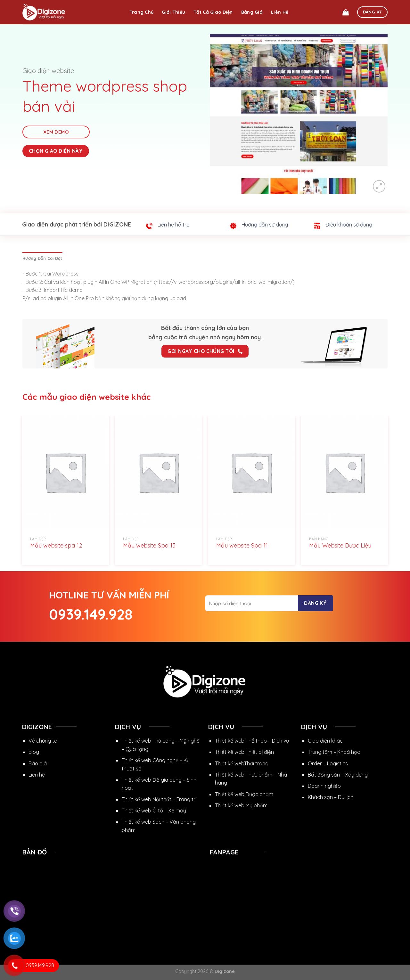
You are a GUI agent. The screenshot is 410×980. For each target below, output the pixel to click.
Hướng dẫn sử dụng (265, 225)
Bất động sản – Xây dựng (338, 775)
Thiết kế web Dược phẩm (244, 794)
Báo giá (38, 763)
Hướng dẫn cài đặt (42, 258)
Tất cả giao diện (213, 12)
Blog (34, 752)
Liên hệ (280, 12)
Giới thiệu (173, 12)
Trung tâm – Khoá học (334, 752)
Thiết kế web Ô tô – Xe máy (154, 811)
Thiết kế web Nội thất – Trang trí (159, 799)
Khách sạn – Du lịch (331, 797)
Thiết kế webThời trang (242, 763)
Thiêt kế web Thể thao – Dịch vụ (252, 741)
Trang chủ (142, 12)
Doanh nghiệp (324, 786)
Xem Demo (56, 132)
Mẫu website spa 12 (56, 545)
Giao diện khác (325, 741)
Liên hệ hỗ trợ (174, 225)
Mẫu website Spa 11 (242, 545)
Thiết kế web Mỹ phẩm (241, 805)
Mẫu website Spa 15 (149, 545)
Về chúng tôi (43, 741)
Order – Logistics (328, 763)
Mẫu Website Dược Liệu (340, 545)
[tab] (42, 258)
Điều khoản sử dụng (349, 225)
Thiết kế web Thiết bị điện (244, 752)
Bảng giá (252, 12)
